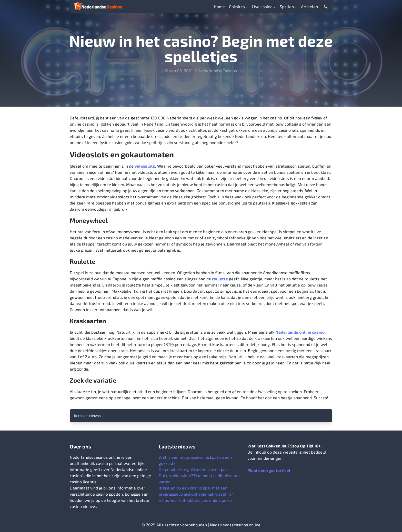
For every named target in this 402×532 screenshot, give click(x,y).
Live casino (262, 7)
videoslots (145, 166)
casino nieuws (89, 416)
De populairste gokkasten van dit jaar (193, 469)
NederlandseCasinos (218, 71)
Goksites (237, 7)
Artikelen (309, 7)
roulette (220, 279)
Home (219, 7)
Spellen (287, 7)
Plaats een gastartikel (269, 470)
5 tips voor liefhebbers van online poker (195, 500)
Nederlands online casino (300, 332)
